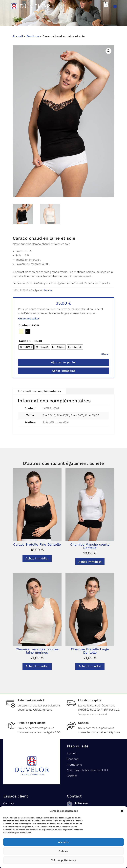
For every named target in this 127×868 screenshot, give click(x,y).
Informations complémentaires (39, 391)
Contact (72, 776)
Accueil (18, 36)
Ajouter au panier (63, 362)
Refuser (64, 851)
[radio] (21, 332)
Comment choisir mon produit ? (88, 770)
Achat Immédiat (63, 371)
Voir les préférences (63, 860)
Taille (23, 341)
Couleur (24, 325)
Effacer (105, 354)
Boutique (33, 36)
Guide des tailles (29, 319)
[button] (122, 811)
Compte (8, 803)
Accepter (64, 842)
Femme (48, 290)
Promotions (74, 765)
